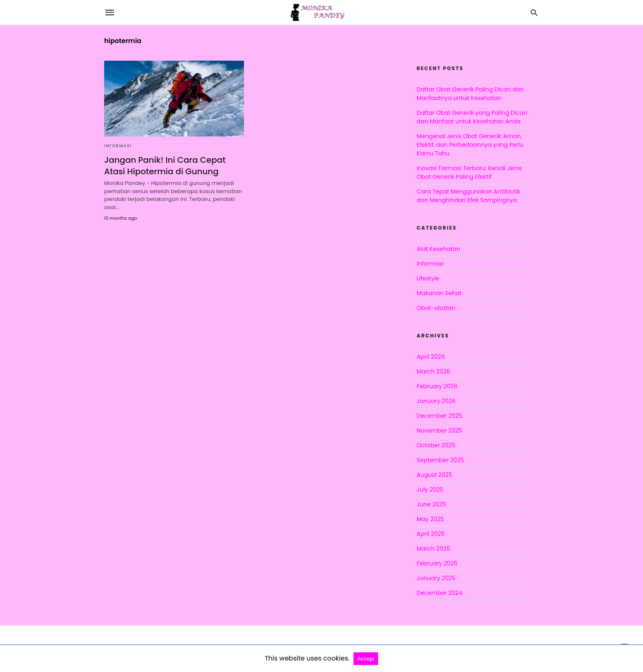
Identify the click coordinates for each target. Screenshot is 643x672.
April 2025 (431, 534)
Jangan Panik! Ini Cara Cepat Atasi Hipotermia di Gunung (165, 166)
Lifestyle (428, 278)
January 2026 (436, 401)
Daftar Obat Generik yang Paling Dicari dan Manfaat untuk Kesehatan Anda (472, 117)
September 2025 (440, 460)
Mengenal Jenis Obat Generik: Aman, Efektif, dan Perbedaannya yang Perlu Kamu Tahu (470, 145)
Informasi (118, 146)
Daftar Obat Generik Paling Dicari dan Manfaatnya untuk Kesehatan (470, 94)
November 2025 (439, 431)
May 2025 (430, 519)
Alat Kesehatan (438, 249)
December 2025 (439, 416)
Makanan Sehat (439, 293)
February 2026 (437, 386)
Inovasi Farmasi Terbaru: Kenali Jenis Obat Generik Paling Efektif (469, 172)
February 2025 (437, 563)
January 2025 (436, 578)
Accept (366, 659)
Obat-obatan (436, 308)
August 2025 (434, 475)
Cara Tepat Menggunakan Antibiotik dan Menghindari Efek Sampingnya (469, 196)
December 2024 (439, 593)
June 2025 (431, 504)
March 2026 (433, 371)
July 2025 (430, 490)
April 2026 (431, 357)
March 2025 (433, 549)
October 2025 (436, 445)
